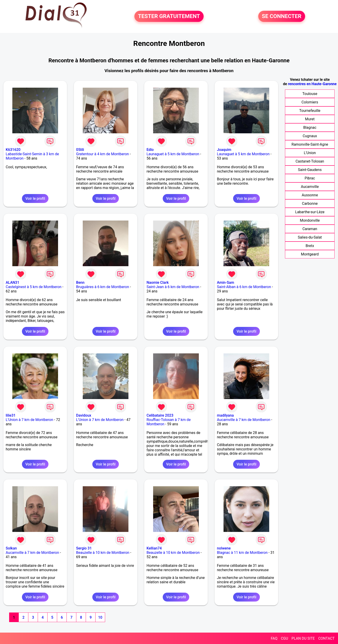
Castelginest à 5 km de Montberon (34, 287)
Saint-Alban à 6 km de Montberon (244, 287)
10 (100, 617)
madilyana (225, 415)
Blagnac (310, 127)
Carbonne (310, 204)
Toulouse (310, 94)
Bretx (310, 246)
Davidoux (84, 415)
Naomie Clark (158, 283)
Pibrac (310, 178)
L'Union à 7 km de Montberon (29, 420)
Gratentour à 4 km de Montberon (102, 154)
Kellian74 (154, 548)
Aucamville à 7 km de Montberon (244, 420)
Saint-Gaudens (310, 170)
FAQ (274, 638)
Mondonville (310, 220)
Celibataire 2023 (160, 415)
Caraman (310, 229)
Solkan (11, 548)
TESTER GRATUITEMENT (169, 16)
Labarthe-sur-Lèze (310, 212)
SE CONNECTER (282, 16)
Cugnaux (310, 136)
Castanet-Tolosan (310, 161)
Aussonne (310, 195)
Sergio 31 (84, 548)
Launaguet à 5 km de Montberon (173, 154)
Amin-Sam (225, 283)
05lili (80, 150)
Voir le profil (35, 198)
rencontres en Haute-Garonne (312, 84)
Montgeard (310, 254)
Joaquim (224, 150)
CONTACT (326, 638)
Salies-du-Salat (310, 237)
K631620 (13, 150)
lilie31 (11, 415)
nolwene (224, 548)
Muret (310, 119)
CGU (285, 638)
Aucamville (310, 187)
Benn (80, 283)
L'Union (310, 153)
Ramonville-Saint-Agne (310, 144)
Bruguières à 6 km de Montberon (102, 287)
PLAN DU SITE (303, 638)
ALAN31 (13, 283)
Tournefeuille (310, 111)
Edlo (150, 150)
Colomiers (310, 102)
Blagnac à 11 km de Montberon (242, 553)
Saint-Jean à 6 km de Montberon (173, 287)
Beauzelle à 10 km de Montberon (103, 553)
